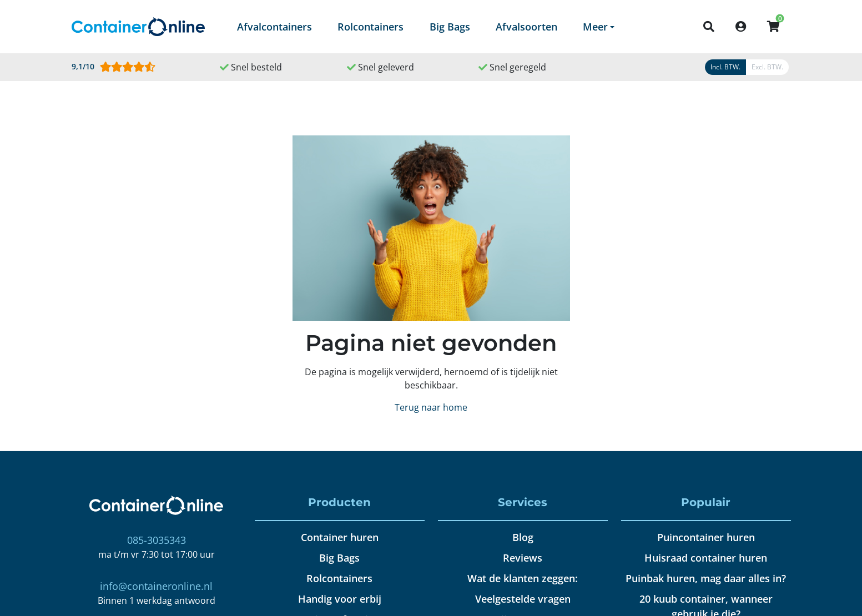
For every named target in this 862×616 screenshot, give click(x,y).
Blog (523, 537)
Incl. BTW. (725, 67)
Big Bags (450, 27)
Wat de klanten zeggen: (523, 578)
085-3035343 (157, 540)
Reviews (523, 558)
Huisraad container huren (706, 558)
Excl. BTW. (767, 67)
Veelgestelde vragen (523, 599)
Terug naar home (431, 407)
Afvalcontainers (274, 27)
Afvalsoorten (526, 27)
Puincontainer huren (706, 537)
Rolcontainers (370, 27)
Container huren (340, 537)
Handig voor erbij (340, 599)
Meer (595, 27)
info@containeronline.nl (156, 586)
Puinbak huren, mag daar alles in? (706, 578)
